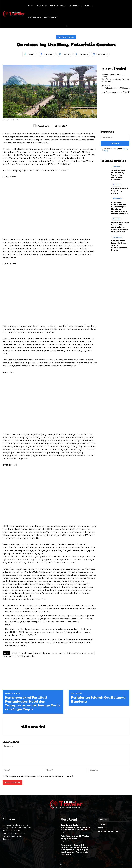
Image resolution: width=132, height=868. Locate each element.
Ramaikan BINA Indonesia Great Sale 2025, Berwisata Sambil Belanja (120, 239)
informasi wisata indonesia (80, 653)
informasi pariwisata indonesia (50, 653)
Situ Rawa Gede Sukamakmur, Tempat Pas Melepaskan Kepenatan (118, 174)
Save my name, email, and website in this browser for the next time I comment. (39, 776)
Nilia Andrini (43, 126)
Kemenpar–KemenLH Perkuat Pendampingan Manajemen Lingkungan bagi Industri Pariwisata (120, 205)
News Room (117, 196)
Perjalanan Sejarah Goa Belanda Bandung (98, 699)
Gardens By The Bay (22, 653)
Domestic (116, 166)
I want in (115, 143)
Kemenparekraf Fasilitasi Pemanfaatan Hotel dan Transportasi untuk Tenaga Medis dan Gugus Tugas (33, 703)
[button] (66, 25)
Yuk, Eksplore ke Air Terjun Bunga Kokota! (120, 189)
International (66, 37)
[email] (115, 137)
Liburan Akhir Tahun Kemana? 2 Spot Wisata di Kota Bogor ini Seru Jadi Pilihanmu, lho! (120, 223)
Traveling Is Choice (26, 656)
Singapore (9, 656)
